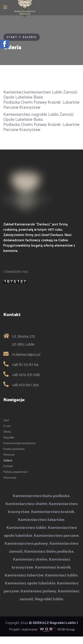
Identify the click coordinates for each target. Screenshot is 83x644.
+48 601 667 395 (25, 385)
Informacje (10, 478)
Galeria (8, 461)
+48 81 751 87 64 (25, 365)
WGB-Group (66, 630)
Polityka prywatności (15, 472)
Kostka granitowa (14, 449)
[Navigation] (5, 8)
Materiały (9, 455)
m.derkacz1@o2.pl (26, 355)
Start (6, 420)
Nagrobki (9, 438)
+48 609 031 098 (26, 375)
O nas (7, 426)
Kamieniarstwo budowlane (19, 443)
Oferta (7, 432)
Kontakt (8, 466)
